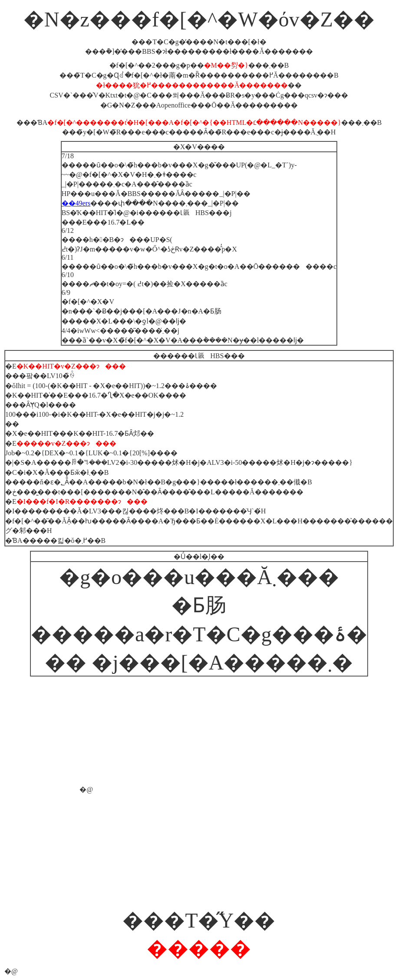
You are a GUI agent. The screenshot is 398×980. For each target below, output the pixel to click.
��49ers (76, 203)
